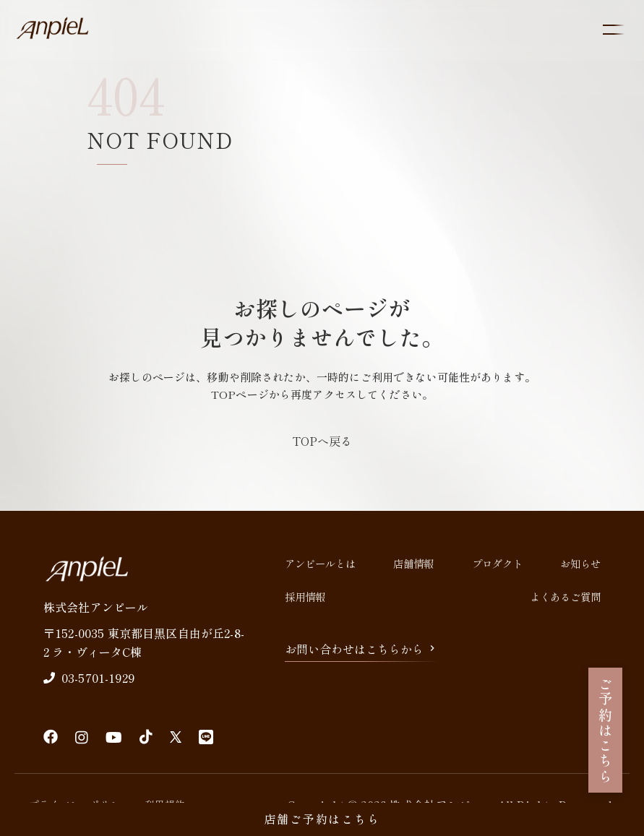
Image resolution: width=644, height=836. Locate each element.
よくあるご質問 (565, 596)
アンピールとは (320, 563)
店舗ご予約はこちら (322, 819)
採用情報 (305, 596)
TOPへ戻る (322, 441)
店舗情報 (413, 563)
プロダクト (497, 563)
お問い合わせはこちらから (361, 649)
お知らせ (580, 563)
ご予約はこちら (606, 730)
